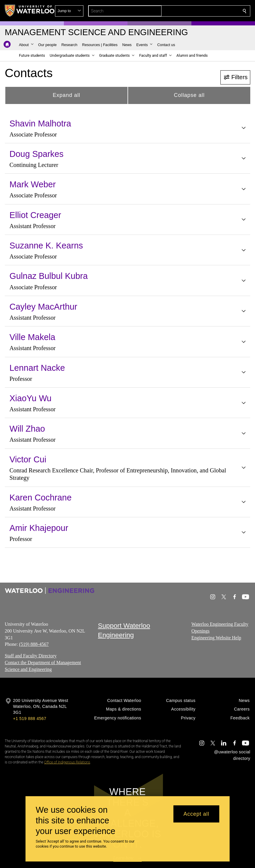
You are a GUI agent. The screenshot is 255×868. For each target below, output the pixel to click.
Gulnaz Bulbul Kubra (49, 276)
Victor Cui (28, 459)
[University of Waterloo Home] (30, 11)
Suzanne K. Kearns (46, 246)
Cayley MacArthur (43, 307)
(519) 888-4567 (34, 645)
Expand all (66, 95)
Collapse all (189, 95)
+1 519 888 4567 (30, 719)
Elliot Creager (35, 215)
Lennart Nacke (37, 368)
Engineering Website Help (216, 638)
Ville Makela (32, 337)
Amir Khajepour (39, 528)
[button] (202, 11)
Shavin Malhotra (40, 123)
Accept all (196, 814)
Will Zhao (27, 429)
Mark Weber (33, 184)
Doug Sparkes (37, 154)
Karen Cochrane (41, 498)
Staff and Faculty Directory (31, 656)
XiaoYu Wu (30, 398)
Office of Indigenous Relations (67, 762)
